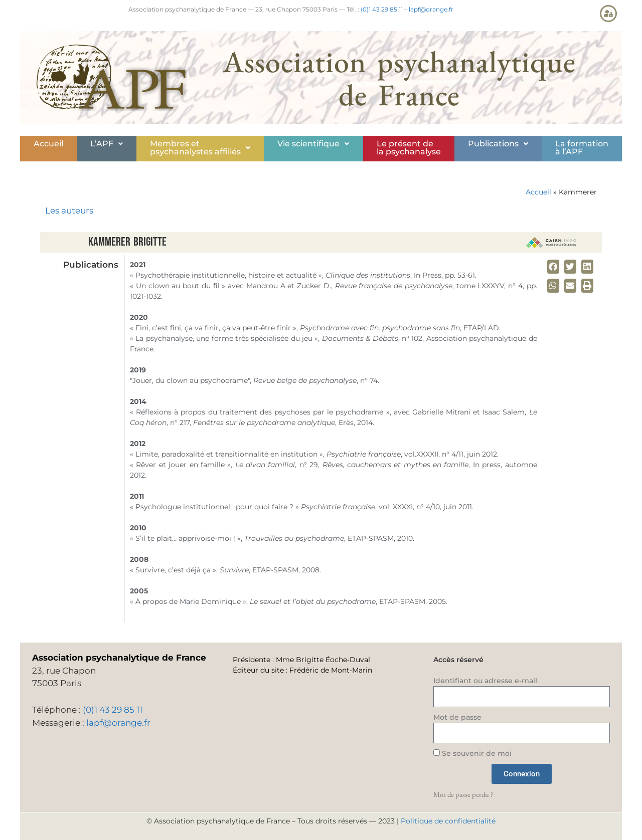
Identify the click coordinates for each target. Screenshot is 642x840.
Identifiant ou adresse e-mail (485, 681)
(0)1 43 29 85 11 (382, 9)
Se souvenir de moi (472, 753)
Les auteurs (69, 211)
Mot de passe (457, 717)
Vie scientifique (313, 144)
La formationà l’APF (582, 148)
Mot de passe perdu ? (463, 794)
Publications (498, 144)
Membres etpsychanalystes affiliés (200, 148)
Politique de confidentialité (448, 821)
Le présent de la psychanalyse (409, 148)
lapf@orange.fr (431, 9)
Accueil (48, 144)
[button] (107, 144)
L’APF (107, 144)
